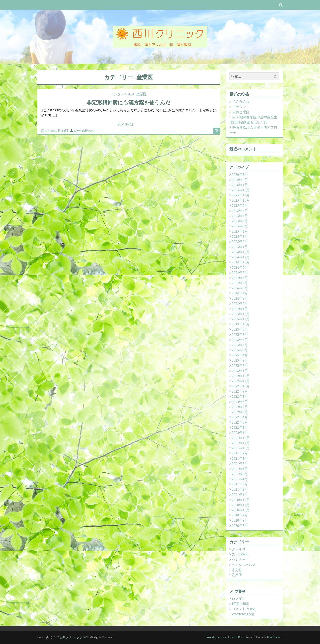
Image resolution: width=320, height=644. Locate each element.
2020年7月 (240, 525)
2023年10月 (241, 324)
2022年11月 (241, 381)
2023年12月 (241, 314)
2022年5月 (240, 412)
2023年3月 (240, 360)
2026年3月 (240, 174)
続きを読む (129, 124)
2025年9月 (240, 205)
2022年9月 (240, 391)
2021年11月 (241, 443)
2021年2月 (240, 489)
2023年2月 (240, 365)
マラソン (239, 107)
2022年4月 (240, 417)
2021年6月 (240, 469)
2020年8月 (240, 520)
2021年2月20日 (57, 131)
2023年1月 (240, 371)
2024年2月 (240, 304)
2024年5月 (240, 288)
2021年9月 (240, 453)
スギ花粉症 (240, 554)
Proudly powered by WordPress (226, 637)
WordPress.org (243, 614)
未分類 (237, 570)
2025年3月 (240, 236)
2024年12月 (241, 252)
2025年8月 (240, 211)
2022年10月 (241, 386)
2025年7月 (240, 216)
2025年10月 (241, 200)
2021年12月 (241, 438)
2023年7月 (240, 340)
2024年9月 (240, 267)
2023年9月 (240, 329)
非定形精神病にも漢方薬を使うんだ (129, 102)
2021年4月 (240, 479)
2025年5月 (240, 226)
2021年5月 (240, 474)
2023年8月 (240, 334)
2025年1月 (240, 247)
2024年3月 (240, 298)
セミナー (239, 559)
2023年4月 (240, 355)
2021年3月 (240, 484)
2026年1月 (240, 185)
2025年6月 (240, 221)
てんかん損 (241, 102)
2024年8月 (240, 273)
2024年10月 (241, 262)
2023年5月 (240, 350)
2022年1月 (240, 433)
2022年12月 (241, 376)
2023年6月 (240, 345)
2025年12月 (241, 190)
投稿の (240, 604)
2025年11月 (241, 195)
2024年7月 (240, 278)
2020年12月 (241, 500)
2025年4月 (240, 231)
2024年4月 (240, 293)
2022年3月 (240, 422)
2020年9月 (240, 515)
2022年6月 (240, 407)
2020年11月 (241, 505)
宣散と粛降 (241, 112)
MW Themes (275, 637)
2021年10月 (241, 448)
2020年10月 (241, 510)
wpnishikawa (84, 131)
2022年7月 (240, 402)
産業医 (142, 94)
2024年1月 (240, 309)
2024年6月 (240, 283)
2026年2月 (240, 180)
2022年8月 (240, 396)
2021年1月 (240, 495)
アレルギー (240, 549)
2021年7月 (240, 464)
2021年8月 (240, 458)
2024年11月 (241, 257)
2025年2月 (240, 242)
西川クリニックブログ (74, 637)
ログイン (239, 598)
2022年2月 (240, 427)
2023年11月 (241, 319)
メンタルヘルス (123, 94)
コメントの (244, 609)
